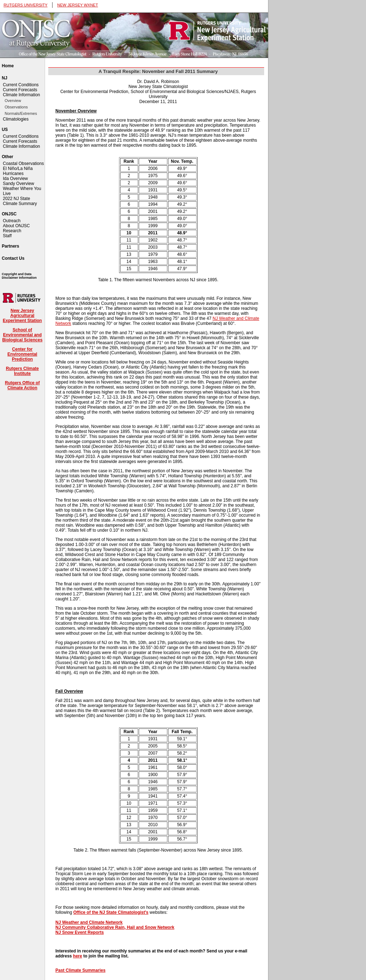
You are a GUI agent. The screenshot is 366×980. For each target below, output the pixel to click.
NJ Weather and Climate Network (89, 922)
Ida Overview (15, 179)
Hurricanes (13, 174)
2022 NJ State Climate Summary (20, 201)
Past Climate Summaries (80, 970)
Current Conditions (21, 85)
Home (8, 66)
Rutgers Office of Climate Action (22, 385)
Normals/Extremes (21, 113)
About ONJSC (16, 226)
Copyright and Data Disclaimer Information (19, 276)
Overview (13, 101)
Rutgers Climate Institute (22, 371)
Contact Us (13, 258)
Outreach (12, 221)
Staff (7, 236)
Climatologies (16, 119)
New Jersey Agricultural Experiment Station (22, 316)
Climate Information (21, 95)
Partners (11, 246)
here (77, 956)
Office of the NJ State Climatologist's (111, 912)
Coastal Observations (23, 164)
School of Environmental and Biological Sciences (22, 335)
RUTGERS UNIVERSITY (26, 5)
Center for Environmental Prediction (22, 354)
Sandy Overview (18, 184)
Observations (16, 107)
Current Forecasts (20, 90)
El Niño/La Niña (18, 169)
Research (12, 231)
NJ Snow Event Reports (80, 932)
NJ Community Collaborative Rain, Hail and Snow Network (115, 927)
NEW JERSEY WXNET (78, 5)
